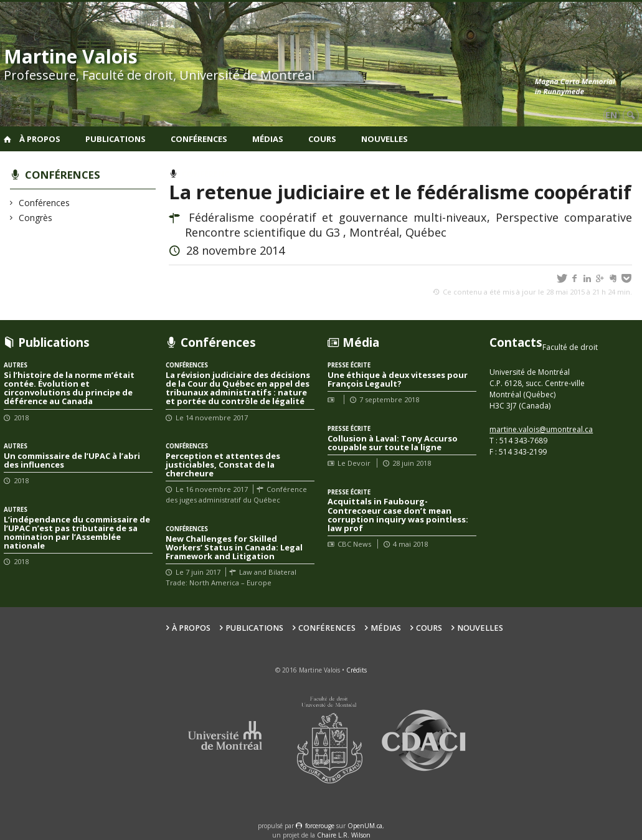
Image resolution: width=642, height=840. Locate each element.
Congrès (36, 218)
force (320, 826)
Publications (116, 139)
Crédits (356, 670)
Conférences (199, 139)
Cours (322, 139)
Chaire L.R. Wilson (344, 835)
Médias (268, 139)
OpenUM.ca (365, 826)
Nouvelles (385, 139)
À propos (40, 139)
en (611, 115)
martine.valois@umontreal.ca (541, 429)
